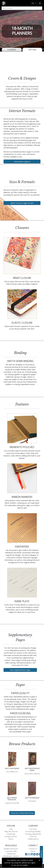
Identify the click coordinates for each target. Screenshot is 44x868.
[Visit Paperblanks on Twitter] (35, 854)
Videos (11, 839)
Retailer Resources (11, 849)
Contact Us (33, 849)
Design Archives (11, 836)
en (33, 3)
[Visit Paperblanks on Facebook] (26, 854)
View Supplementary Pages (20, 670)
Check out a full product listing (22, 813)
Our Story (33, 829)
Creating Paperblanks (33, 834)
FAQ (11, 829)
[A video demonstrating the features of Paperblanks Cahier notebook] (22, 63)
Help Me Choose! (11, 831)
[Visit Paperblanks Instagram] (29, 854)
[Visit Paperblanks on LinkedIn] (37, 854)
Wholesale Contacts (11, 856)
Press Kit (33, 836)
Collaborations (33, 839)
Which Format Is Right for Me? (22, 203)
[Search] (22, 8)
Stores (33, 851)
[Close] (39, 860)
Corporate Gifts (11, 851)
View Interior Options (22, 162)
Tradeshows (11, 854)
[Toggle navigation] (40, 3)
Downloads (11, 834)
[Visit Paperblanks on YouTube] (32, 854)
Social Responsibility (33, 831)
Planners (12, 50)
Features (32, 50)
